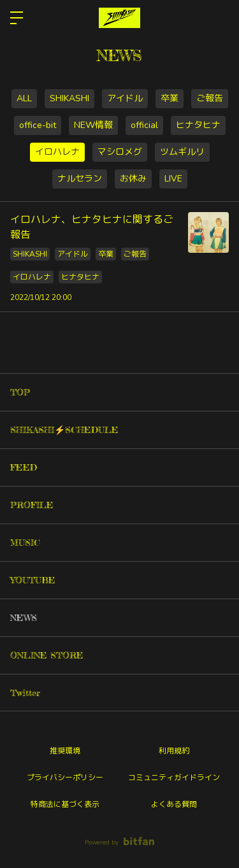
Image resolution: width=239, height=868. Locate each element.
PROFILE (32, 505)
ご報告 (210, 98)
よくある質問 (174, 804)
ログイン (219, 18)
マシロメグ (120, 152)
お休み (133, 179)
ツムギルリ (182, 152)
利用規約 (174, 751)
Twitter (25, 693)
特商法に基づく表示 (65, 804)
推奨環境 (65, 751)
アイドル (125, 98)
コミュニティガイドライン (174, 778)
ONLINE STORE (47, 655)
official (144, 125)
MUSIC (25, 542)
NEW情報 (93, 125)
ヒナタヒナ (198, 125)
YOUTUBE (33, 580)
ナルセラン (80, 179)
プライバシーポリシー (65, 778)
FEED (24, 467)
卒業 (170, 98)
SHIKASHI (69, 98)
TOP (20, 392)
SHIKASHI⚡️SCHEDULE (64, 430)
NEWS (24, 617)
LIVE (173, 179)
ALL (24, 98)
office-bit (38, 125)
